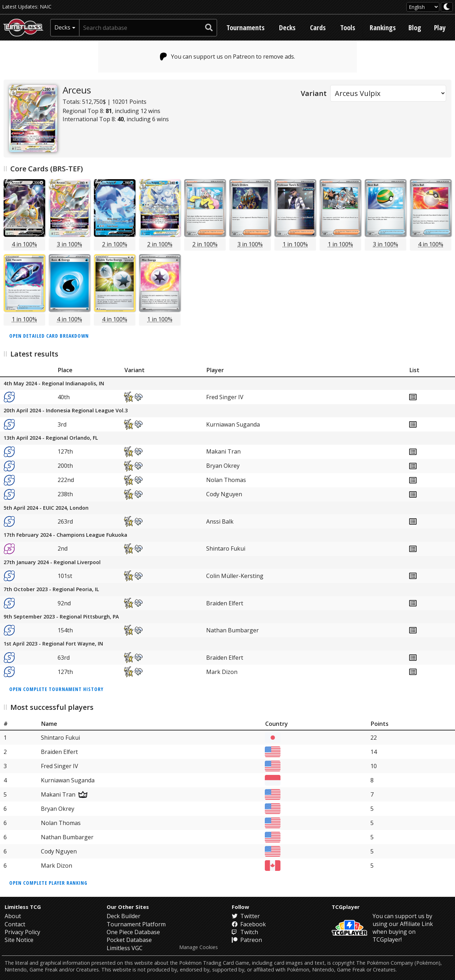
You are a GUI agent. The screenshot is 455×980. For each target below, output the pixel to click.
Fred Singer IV (225, 397)
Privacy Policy (22, 932)
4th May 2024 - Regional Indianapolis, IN (54, 384)
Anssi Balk (220, 521)
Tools (348, 28)
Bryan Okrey (223, 466)
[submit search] (209, 28)
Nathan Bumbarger (232, 630)
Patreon (247, 940)
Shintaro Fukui (226, 548)
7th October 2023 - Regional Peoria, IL (51, 590)
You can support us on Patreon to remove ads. (228, 57)
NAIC (46, 7)
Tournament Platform (136, 924)
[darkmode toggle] (447, 7)
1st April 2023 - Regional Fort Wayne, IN (53, 644)
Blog (415, 28)
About (13, 916)
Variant (314, 93)
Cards (318, 28)
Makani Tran (223, 451)
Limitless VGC (125, 948)
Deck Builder (124, 916)
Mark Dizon (222, 672)
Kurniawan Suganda (233, 424)
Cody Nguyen (224, 494)
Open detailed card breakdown (49, 336)
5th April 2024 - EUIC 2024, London (46, 508)
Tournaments (245, 28)
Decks (287, 28)
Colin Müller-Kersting (235, 576)
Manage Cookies (199, 947)
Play (440, 28)
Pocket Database (129, 940)
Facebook (249, 924)
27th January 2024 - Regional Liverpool (52, 563)
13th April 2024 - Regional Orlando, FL (51, 438)
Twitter (246, 916)
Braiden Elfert (225, 603)
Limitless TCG (23, 907)
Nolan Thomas (226, 480)
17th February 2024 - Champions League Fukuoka (65, 535)
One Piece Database (133, 932)
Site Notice (19, 940)
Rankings (383, 28)
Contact (15, 924)
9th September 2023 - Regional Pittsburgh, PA (61, 617)
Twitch (245, 932)
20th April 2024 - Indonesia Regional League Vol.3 (66, 411)
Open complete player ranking (48, 883)
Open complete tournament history (56, 689)
